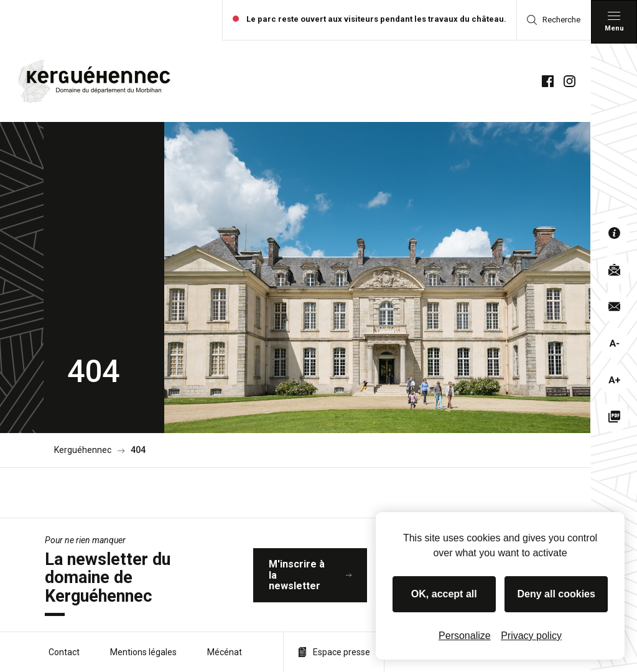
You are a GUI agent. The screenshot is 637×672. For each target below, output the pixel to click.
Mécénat (225, 652)
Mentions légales (143, 652)
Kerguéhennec (83, 450)
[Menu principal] (614, 22)
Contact (64, 652)
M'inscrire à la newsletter (310, 575)
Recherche (554, 20)
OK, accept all (444, 594)
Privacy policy (531, 636)
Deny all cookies (556, 594)
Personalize (465, 636)
